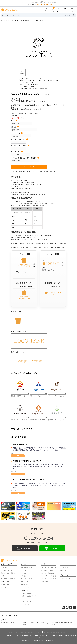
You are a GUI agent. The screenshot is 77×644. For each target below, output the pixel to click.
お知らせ (4, 588)
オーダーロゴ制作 (26, 567)
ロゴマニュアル (17, 133)
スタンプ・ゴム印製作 (48, 573)
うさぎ (29, 88)
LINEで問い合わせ (52, 548)
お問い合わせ (64, 570)
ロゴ (18, 474)
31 (27, 417)
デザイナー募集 (65, 578)
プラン (14, 121)
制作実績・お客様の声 (8, 579)
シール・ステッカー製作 (48, 567)
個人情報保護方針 (26, 632)
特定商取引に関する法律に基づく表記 (56, 632)
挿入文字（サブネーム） (19, 139)
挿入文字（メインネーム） (20, 146)
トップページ (5, 21)
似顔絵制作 (44, 581)
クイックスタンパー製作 (48, 576)
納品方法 (15, 127)
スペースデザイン (26, 587)
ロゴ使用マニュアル (27, 570)
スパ (50, 88)
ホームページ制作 (26, 579)
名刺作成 (24, 573)
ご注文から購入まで (7, 570)
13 (36, 113)
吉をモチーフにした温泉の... (56, 420)
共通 (18, 456)
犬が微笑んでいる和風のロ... (38, 420)
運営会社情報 (13, 632)
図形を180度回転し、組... (19, 396)
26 (46, 393)
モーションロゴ (17, 152)
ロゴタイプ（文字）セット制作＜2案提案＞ (25, 158)
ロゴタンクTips (6, 585)
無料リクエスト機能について (9, 574)
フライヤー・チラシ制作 (48, 579)
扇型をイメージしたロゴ (37, 396)
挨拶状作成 (24, 584)
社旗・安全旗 (25, 604)
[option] (38, 47)
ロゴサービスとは (7, 567)
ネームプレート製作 (47, 570)
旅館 (42, 88)
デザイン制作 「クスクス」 (10, 624)
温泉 (46, 88)
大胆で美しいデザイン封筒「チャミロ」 (35, 624)
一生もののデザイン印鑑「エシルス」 (64, 624)
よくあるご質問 (65, 567)
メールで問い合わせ (25, 548)
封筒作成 (24, 576)
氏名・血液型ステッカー (29, 597)
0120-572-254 (38, 538)
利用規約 (38, 632)
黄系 (36, 88)
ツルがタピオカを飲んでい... (20, 420)
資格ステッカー (27, 602)
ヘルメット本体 (27, 593)
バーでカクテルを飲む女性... (56, 396)
